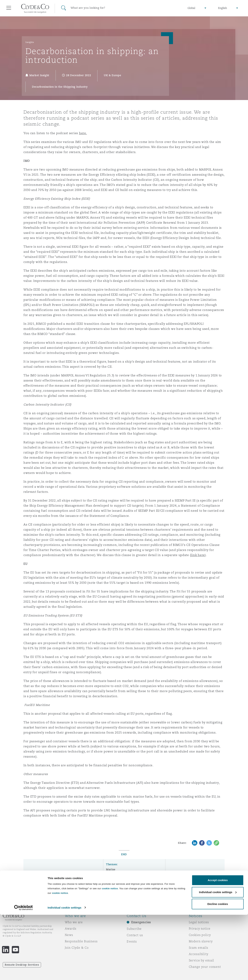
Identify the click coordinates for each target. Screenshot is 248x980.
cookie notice (110, 954)
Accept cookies (218, 946)
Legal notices (199, 922)
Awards (71, 929)
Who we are (74, 922)
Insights (30, 42)
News (69, 935)
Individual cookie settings (64, 973)
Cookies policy (200, 935)
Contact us (135, 935)
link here (198, 555)
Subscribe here (183, 888)
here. (83, 133)
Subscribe (134, 929)
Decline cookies (218, 969)
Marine (111, 869)
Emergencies (141, 922)
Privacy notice (200, 929)
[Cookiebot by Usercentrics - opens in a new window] (24, 973)
